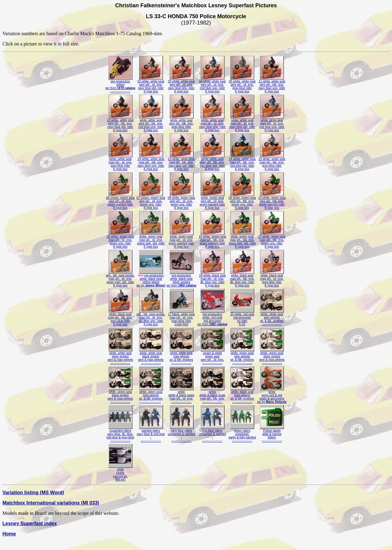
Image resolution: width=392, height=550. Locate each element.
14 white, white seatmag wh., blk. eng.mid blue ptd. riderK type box (242, 163)
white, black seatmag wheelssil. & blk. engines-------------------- (242, 396)
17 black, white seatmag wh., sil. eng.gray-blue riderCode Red (181, 318)
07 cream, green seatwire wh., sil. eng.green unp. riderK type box (151, 201)
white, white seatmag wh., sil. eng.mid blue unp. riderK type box (272, 124)
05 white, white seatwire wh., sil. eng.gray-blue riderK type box (242, 85)
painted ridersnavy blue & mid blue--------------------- (151, 434)
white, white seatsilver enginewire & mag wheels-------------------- (120, 357)
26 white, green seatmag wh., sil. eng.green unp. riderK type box (120, 240)
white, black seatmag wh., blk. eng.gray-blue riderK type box (120, 318)
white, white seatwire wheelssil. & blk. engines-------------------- (272, 318)
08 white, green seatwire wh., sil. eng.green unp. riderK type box (181, 201)
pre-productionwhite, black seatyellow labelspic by (151, 279)
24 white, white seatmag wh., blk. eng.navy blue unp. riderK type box (151, 163)
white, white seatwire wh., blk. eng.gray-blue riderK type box (181, 124)
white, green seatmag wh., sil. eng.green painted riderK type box (181, 240)
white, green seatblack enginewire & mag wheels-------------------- (120, 396)
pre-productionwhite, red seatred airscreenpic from (212, 318)
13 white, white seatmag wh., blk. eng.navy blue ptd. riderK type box (181, 163)
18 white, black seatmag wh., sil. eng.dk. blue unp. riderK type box (212, 279)
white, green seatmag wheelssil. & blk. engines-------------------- (151, 396)
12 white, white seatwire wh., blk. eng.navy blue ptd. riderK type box (120, 124)
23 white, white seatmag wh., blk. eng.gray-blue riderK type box (272, 163)
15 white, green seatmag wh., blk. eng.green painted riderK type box (212, 240)
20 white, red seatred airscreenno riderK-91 (242, 318)
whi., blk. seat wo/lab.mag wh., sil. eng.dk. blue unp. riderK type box (151, 318)
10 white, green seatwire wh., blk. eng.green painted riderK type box (272, 201)
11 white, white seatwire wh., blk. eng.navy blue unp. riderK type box (272, 85)
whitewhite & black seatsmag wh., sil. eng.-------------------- (181, 396)
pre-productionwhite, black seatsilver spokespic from (181, 279)
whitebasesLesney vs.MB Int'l (120, 473)
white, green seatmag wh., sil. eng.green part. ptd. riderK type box (151, 240)
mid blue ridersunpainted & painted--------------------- (212, 434)
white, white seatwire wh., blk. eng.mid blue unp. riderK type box (151, 124)
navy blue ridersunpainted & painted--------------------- (181, 434)
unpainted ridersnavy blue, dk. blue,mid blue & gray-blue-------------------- (120, 434)
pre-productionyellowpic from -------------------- (120, 85)
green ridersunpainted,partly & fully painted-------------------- (242, 434)
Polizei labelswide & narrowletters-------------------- (272, 434)
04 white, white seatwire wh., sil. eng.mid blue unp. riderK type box (212, 85)
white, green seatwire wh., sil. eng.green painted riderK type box (212, 201)
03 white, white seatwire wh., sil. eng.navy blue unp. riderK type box (181, 85)
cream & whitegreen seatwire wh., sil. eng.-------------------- (212, 357)
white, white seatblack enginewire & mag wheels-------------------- (151, 357)
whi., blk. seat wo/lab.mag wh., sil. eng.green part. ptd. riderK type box (120, 279)
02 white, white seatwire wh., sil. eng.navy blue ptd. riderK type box (151, 85)
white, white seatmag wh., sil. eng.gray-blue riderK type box (120, 163)
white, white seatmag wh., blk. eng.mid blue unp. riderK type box (213, 163)
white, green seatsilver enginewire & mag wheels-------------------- (272, 357)
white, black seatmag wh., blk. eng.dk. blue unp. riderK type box (242, 279)
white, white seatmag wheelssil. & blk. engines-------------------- (181, 357)
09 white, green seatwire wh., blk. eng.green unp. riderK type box (242, 201)
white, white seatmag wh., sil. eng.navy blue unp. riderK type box (212, 124)
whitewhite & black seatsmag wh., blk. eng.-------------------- (212, 396)
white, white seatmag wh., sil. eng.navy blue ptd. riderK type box (242, 124)
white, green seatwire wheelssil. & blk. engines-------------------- (242, 357)
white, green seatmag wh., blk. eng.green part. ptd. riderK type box (242, 240)
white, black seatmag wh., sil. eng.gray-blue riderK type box (272, 279)
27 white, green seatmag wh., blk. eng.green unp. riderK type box (272, 240)
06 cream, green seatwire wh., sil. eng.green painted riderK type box (120, 201)
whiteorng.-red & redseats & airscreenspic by (272, 396)
